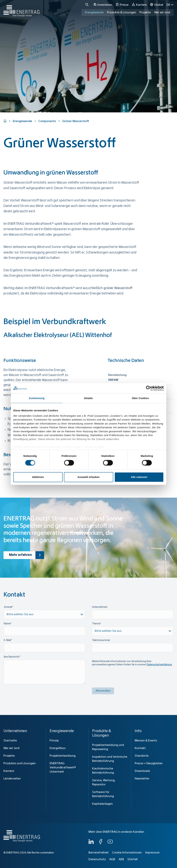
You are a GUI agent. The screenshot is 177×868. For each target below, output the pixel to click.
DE (170, 5)
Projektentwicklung (63, 756)
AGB (112, 859)
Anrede (8, 607)
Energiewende (94, 12)
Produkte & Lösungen (122, 12)
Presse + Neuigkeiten (149, 763)
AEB (121, 859)
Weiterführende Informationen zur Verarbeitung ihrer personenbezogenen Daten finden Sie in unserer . (132, 663)
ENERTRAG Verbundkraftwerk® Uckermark (63, 768)
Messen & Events (146, 741)
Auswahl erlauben (88, 477)
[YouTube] (110, 843)
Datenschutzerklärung (159, 665)
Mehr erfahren (27, 555)
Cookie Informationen (127, 853)
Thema (96, 624)
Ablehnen (38, 477)
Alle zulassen (139, 477)
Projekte (9, 756)
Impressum (152, 853)
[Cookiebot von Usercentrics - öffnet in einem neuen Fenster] (149, 388)
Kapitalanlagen (102, 804)
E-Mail (7, 640)
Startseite (10, 741)
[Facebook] (101, 843)
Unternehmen (100, 607)
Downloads (142, 771)
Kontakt (140, 748)
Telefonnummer (101, 640)
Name (7, 624)
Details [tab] (88, 398)
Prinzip (54, 741)
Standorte (142, 756)
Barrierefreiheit (99, 853)
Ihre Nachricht (12, 657)
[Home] (21, 9)
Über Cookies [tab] (140, 398)
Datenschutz (97, 859)
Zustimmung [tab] (37, 398)
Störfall (132, 859)
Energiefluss (58, 748)
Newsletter (142, 779)
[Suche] (87, 5)
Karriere (9, 771)
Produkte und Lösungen (20, 763)
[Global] (157, 5)
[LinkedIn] (91, 843)
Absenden (103, 691)
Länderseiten (12, 779)
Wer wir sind (162, 12)
